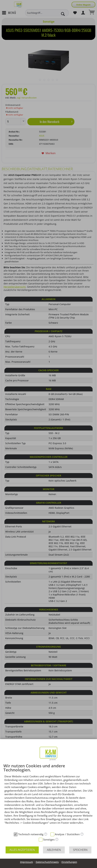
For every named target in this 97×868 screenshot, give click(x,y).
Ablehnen (54, 850)
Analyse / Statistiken (67, 834)
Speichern (80, 850)
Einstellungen (69, 862)
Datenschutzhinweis (47, 862)
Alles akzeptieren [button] (22, 850)
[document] (48, 797)
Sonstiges (49, 839)
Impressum (27, 862)
